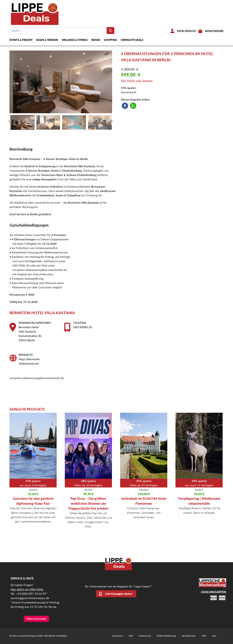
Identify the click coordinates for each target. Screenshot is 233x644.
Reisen (96, 40)
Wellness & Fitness (75, 40)
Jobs (214, 636)
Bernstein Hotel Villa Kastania (42, 313)
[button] (125, 106)
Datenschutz (145, 636)
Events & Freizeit (21, 40)
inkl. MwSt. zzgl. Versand (137, 80)
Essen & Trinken (47, 40)
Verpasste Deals (132, 40)
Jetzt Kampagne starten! (119, 594)
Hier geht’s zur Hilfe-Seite (27, 589)
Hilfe (204, 636)
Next (111, 121)
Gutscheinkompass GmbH (31, 636)
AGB (131, 636)
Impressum (118, 636)
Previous (10, 121)
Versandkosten (189, 636)
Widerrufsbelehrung (166, 636)
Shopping (110, 40)
